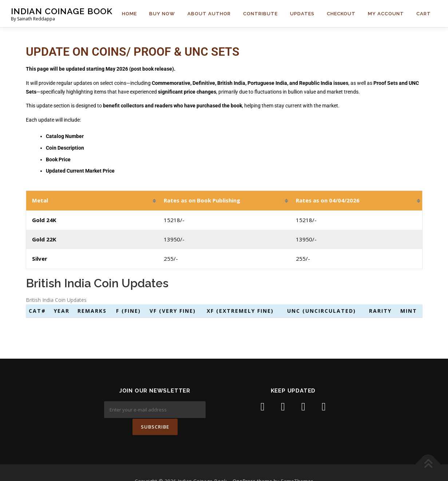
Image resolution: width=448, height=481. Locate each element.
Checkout (341, 14)
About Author (209, 14)
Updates (302, 14)
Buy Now (162, 14)
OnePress (244, 464)
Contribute (260, 14)
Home (129, 14)
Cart (424, 14)
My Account (386, 14)
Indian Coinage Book (62, 11)
